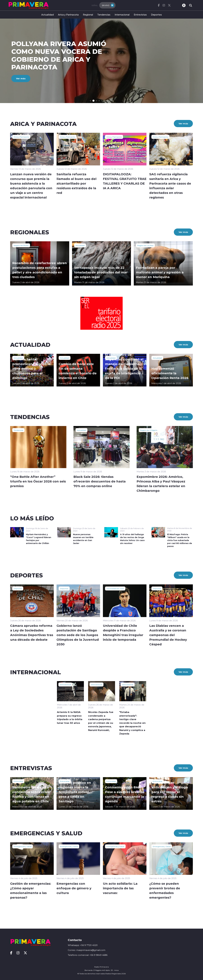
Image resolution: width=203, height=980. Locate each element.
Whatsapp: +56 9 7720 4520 (83, 945)
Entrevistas (140, 15)
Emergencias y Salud (23, 846)
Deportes (156, 15)
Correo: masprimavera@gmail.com (87, 950)
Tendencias (104, 15)
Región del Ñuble (21, 245)
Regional (88, 15)
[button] (90, 101)
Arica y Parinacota (68, 15)
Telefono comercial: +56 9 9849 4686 (88, 955)
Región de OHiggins (149, 430)
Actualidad (48, 15)
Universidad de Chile (115, 588)
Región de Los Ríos (145, 245)
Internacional (122, 15)
